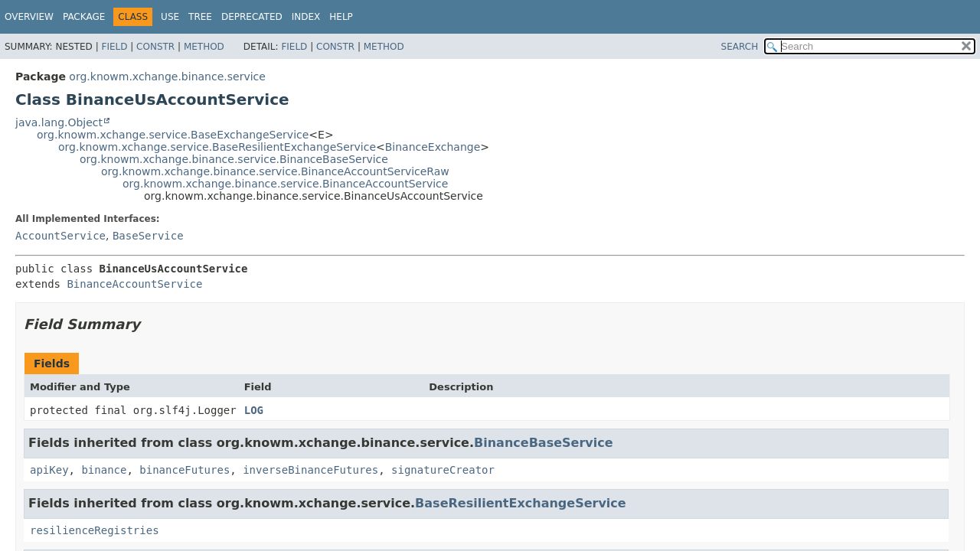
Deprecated (252, 17)
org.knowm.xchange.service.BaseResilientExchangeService (217, 147)
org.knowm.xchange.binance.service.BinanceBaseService (234, 159)
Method (204, 47)
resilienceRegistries (95, 530)
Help (341, 17)
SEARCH (740, 47)
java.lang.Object (59, 122)
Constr (155, 47)
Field (114, 47)
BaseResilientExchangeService (521, 503)
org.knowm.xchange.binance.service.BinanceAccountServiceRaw (275, 171)
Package (84, 17)
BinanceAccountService (134, 284)
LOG (254, 410)
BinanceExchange (433, 147)
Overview (29, 17)
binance (104, 470)
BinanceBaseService (543, 443)
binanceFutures (185, 470)
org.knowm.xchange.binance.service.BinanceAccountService (285, 184)
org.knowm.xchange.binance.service (167, 77)
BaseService (148, 236)
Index (306, 17)
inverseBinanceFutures (310, 470)
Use (170, 17)
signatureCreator (443, 470)
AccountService (60, 236)
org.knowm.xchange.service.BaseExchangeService (173, 135)
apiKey (49, 470)
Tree (200, 17)
